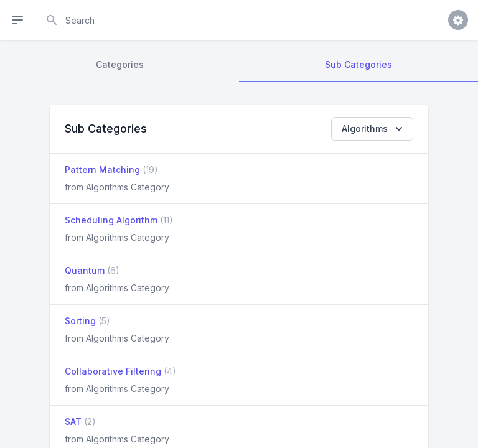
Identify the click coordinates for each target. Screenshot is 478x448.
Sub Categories (358, 64)
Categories (120, 64)
